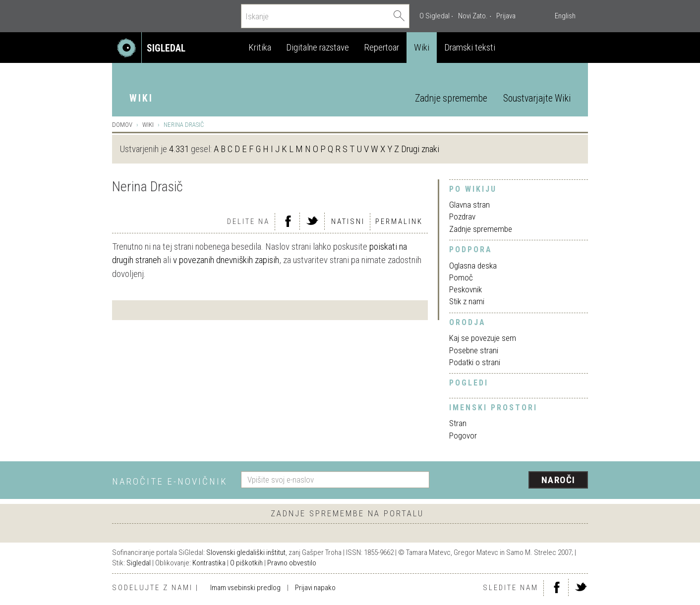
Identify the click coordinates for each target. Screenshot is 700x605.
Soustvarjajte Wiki (537, 98)
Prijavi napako (315, 588)
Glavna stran (469, 205)
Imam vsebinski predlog (245, 588)
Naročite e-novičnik (170, 481)
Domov (122, 125)
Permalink (399, 221)
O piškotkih (246, 563)
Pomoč (461, 277)
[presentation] (515, 481)
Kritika (260, 47)
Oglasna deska (473, 266)
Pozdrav (462, 217)
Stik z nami (467, 301)
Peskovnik (466, 289)
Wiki (422, 47)
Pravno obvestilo (292, 563)
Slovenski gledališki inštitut (246, 552)
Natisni (348, 221)
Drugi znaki (420, 149)
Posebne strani (474, 350)
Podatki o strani (475, 362)
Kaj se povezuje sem (483, 338)
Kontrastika (209, 563)
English (565, 16)
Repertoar (381, 47)
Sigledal (139, 563)
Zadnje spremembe (451, 98)
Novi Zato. (473, 16)
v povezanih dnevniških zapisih (226, 260)
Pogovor (463, 436)
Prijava (506, 16)
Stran (458, 423)
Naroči (558, 480)
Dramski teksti (470, 47)
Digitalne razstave (318, 47)
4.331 (179, 149)
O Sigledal (435, 16)
